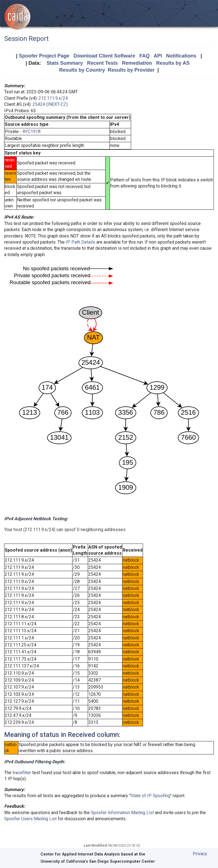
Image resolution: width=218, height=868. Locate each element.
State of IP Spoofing (150, 796)
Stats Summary (65, 63)
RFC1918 (32, 132)
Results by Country (82, 70)
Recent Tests (102, 63)
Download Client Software (104, 56)
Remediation (137, 63)
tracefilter (22, 773)
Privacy (200, 854)
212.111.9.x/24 (53, 98)
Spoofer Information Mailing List (122, 813)
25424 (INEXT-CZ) (50, 104)
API (158, 56)
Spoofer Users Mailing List (30, 819)
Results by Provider (131, 70)
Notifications (181, 56)
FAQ (145, 56)
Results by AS (173, 63)
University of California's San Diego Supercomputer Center (98, 861)
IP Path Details (81, 242)
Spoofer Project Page (44, 56)
